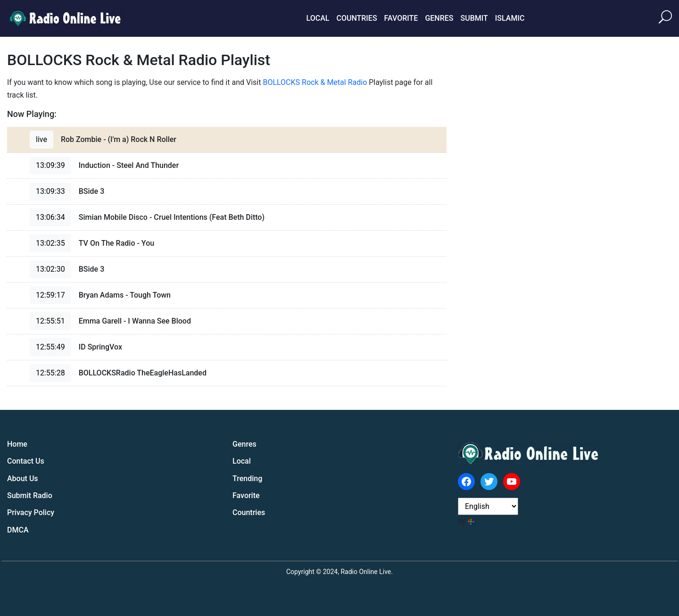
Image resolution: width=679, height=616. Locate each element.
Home (17, 444)
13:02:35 (50, 243)
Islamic (510, 18)
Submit (474, 18)
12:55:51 (50, 321)
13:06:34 (50, 217)
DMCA (18, 530)
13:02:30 (50, 269)
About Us (23, 479)
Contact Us (26, 461)
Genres (439, 18)
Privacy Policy (31, 512)
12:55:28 (50, 373)
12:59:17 (50, 295)
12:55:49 (50, 347)
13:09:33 (50, 191)
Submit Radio (30, 495)
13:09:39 (50, 165)
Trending (247, 479)
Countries (356, 18)
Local (318, 18)
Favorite (401, 18)
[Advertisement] (601, 192)
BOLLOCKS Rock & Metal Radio (315, 82)
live (41, 139)
